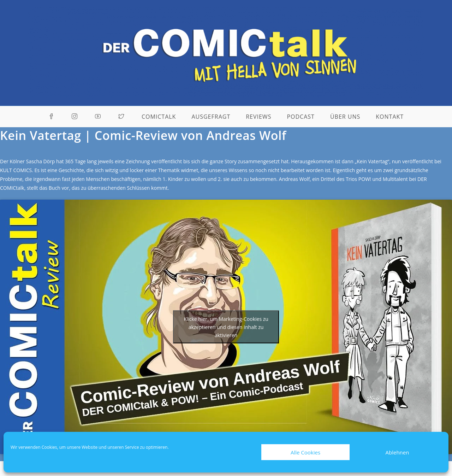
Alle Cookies (305, 452)
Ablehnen (397, 452)
